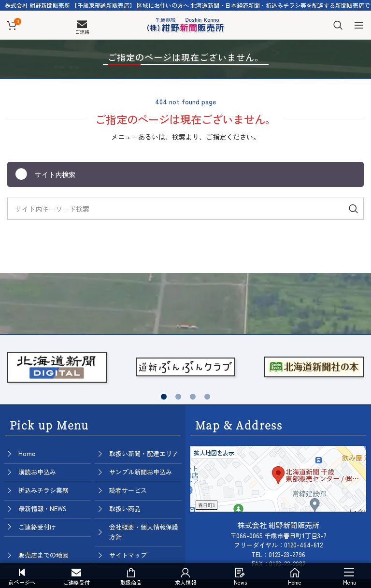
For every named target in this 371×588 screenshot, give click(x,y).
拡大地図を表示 (214, 452)
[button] (164, 397)
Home (27, 453)
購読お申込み (37, 472)
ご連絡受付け (37, 527)
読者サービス (128, 490)
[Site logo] (185, 24)
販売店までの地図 (43, 555)
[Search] (338, 25)
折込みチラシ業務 (43, 490)
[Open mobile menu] (359, 25)
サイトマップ (128, 555)
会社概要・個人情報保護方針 (144, 532)
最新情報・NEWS (43, 509)
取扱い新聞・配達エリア (144, 453)
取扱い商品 (125, 509)
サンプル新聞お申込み (141, 472)
